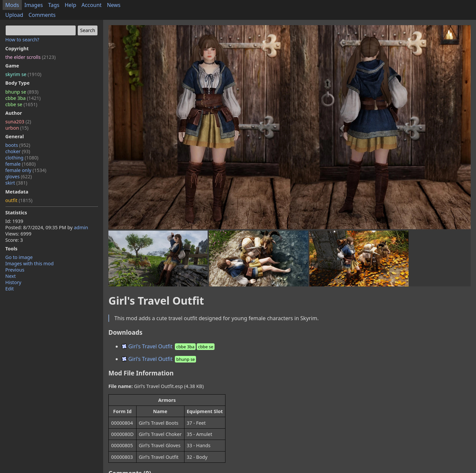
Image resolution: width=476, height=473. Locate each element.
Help (71, 5)
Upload (14, 15)
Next (11, 276)
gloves (19, 176)
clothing (22, 158)
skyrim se (23, 74)
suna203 (18, 122)
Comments (42, 15)
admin (81, 227)
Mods (12, 5)
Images (34, 5)
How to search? (22, 40)
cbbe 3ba (23, 98)
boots (18, 145)
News (114, 5)
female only (26, 170)
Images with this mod (29, 263)
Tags (54, 5)
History (13, 282)
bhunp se (22, 92)
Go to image (19, 257)
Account (92, 5)
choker (18, 151)
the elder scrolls (30, 57)
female (20, 164)
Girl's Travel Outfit (169, 346)
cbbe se (21, 104)
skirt (16, 183)
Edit (10, 289)
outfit (19, 200)
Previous (15, 270)
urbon (17, 128)
